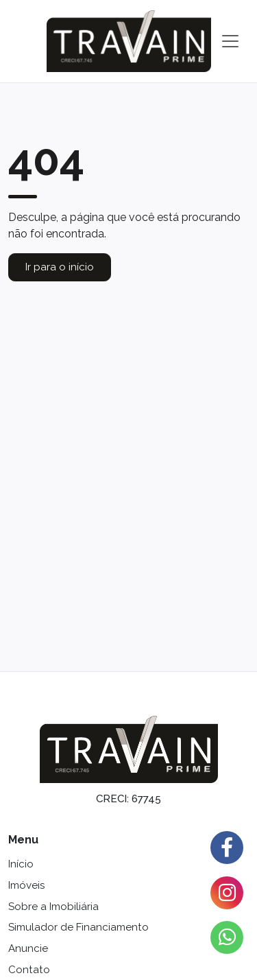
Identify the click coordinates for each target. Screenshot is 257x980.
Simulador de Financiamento (78, 927)
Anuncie (28, 948)
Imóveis (26, 885)
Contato (29, 970)
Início (21, 864)
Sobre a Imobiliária (53, 907)
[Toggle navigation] (230, 41)
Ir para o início (60, 267)
